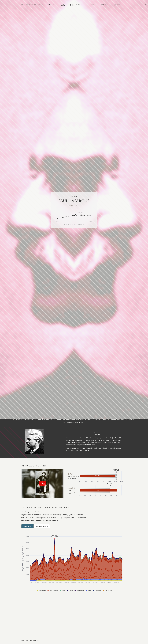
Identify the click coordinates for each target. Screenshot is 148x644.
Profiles (52, 5)
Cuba (100, 443)
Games (106, 5)
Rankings (40, 5)
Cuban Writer (90, 445)
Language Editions (42, 526)
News (118, 5)
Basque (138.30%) (52, 521)
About (80, 5)
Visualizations (28, 5)
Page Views (27, 526)
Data (92, 5)
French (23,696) (67, 515)
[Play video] (42, 483)
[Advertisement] (62, 616)
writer (103, 440)
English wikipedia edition (30, 515)
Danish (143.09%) (36, 521)
